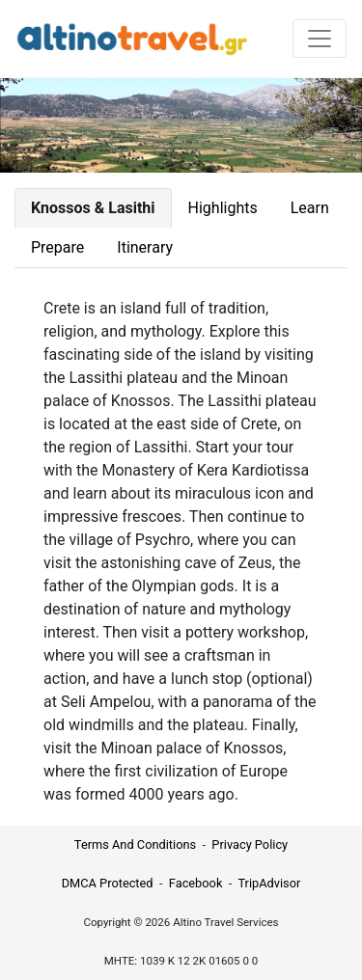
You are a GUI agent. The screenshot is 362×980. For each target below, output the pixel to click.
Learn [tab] (310, 208)
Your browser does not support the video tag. (181, 125)
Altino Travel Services (225, 922)
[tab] (93, 208)
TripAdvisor (269, 883)
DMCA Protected (108, 883)
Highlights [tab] (223, 208)
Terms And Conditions (135, 844)
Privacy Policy (250, 844)
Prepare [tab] (57, 247)
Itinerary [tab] (145, 247)
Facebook (196, 883)
